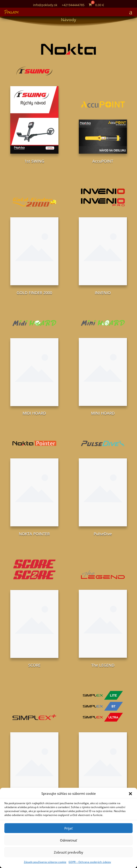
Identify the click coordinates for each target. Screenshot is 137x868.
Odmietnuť (68, 840)
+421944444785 (73, 5)
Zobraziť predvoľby (68, 852)
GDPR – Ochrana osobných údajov (90, 862)
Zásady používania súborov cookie (45, 862)
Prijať (68, 828)
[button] (130, 794)
